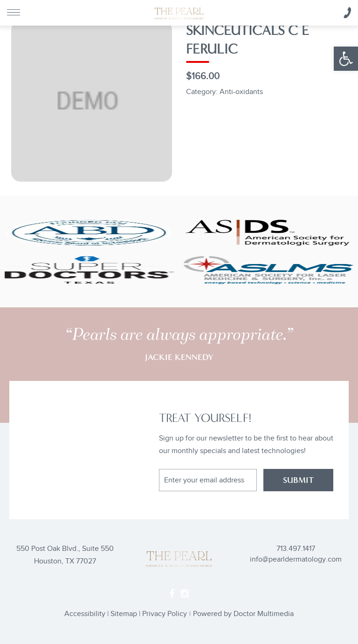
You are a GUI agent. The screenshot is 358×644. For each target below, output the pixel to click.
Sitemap (124, 614)
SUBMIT (298, 480)
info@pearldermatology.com (296, 559)
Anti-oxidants (241, 92)
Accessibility (85, 614)
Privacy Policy (165, 614)
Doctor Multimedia (264, 614)
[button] (346, 59)
